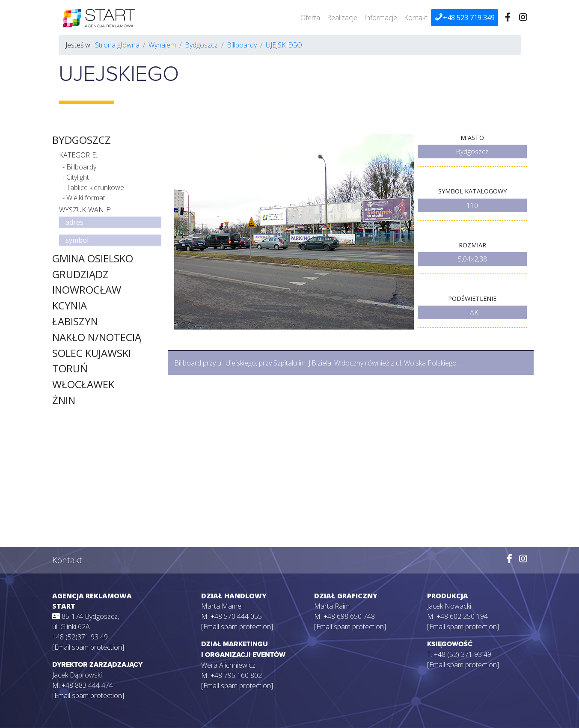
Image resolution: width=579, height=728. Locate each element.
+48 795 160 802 (236, 675)
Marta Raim (332, 606)
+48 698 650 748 (349, 616)
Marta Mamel (222, 606)
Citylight (78, 177)
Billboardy (242, 45)
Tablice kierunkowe (95, 187)
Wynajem (162, 45)
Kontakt (416, 18)
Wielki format (86, 198)
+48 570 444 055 (236, 616)
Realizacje (342, 18)
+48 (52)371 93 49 (80, 637)
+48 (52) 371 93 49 (463, 654)
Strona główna (117, 45)
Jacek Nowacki (449, 606)
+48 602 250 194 (462, 616)
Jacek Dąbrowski (77, 675)
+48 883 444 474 (87, 685)
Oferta (310, 18)
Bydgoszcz (201, 45)
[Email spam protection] (88, 647)
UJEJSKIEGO (284, 45)
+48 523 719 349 (465, 17)
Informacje (381, 18)
